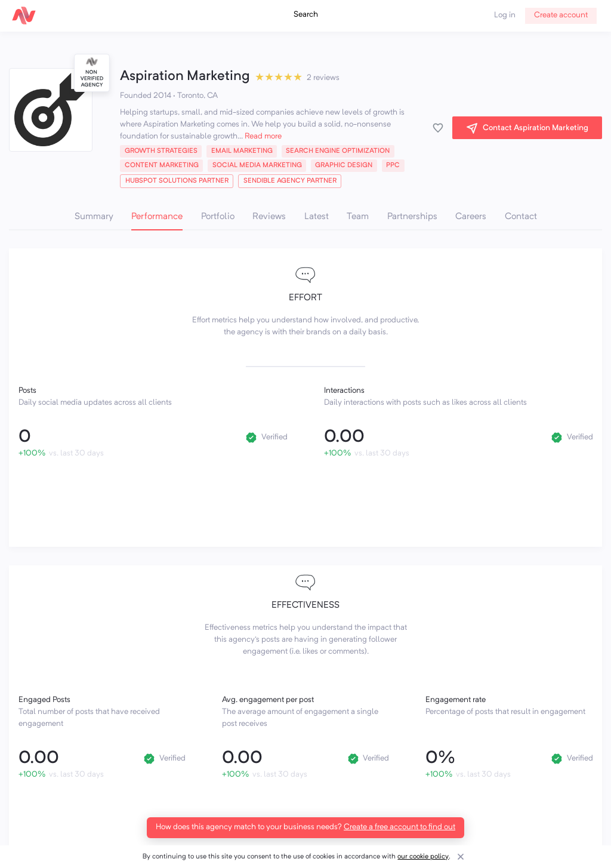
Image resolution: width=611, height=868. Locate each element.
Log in (505, 15)
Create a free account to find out (399, 827)
